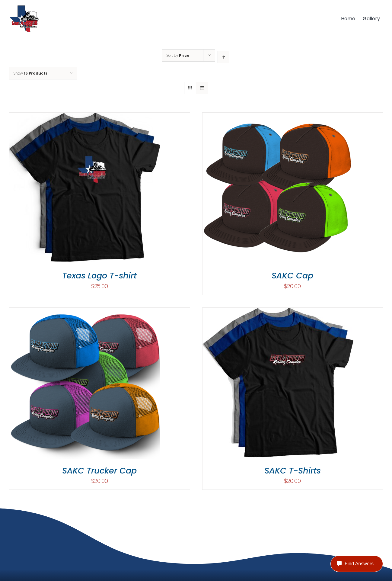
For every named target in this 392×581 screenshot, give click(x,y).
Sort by (178, 55)
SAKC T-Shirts (293, 471)
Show (30, 73)
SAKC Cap (292, 276)
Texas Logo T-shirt (99, 276)
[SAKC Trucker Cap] (85, 312)
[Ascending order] (223, 57)
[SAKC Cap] (278, 117)
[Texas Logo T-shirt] (85, 117)
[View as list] (202, 88)
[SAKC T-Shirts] (278, 312)
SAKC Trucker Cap (99, 471)
